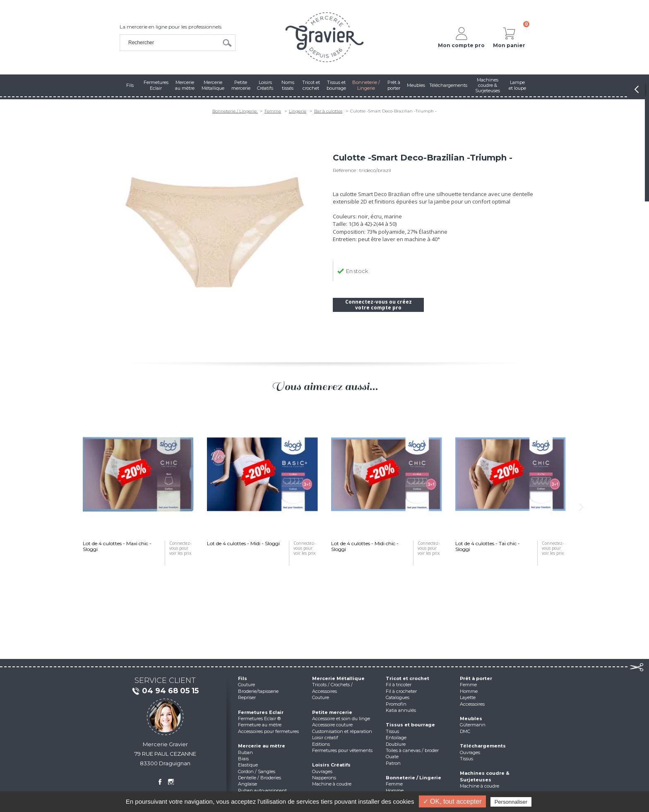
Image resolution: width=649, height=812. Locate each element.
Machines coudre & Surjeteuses (485, 776)
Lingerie (298, 111)
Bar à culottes (328, 111)
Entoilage (396, 738)
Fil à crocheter (401, 691)
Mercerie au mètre (262, 746)
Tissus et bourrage (410, 725)
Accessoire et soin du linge (341, 719)
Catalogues (398, 697)
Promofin (396, 704)
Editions (321, 744)
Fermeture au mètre (260, 725)
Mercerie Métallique (338, 678)
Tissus (392, 731)
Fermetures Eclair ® (259, 719)
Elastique (248, 765)
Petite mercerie (332, 712)
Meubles (471, 719)
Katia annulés (401, 710)
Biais (243, 759)
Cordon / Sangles (257, 771)
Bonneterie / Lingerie (235, 111)
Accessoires (472, 704)
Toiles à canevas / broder (412, 750)
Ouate (392, 757)
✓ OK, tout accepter (452, 801)
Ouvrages (322, 771)
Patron (393, 763)
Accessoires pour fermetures (268, 731)
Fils (243, 678)
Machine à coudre (332, 784)
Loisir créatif (325, 738)
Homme (395, 790)
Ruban (245, 752)
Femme (273, 111)
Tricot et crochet (407, 678)
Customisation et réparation (342, 731)
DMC (465, 731)
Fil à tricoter (399, 685)
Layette (468, 697)
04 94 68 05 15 (165, 691)
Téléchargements (483, 746)
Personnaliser (511, 802)
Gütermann (473, 725)
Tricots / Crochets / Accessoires (332, 688)
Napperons (324, 778)
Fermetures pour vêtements (342, 750)
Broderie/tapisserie (258, 691)
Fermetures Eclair (261, 712)
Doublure (396, 744)
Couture (246, 685)
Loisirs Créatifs (331, 765)
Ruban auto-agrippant (262, 790)
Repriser (247, 697)
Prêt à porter (476, 678)
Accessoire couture (332, 725)
